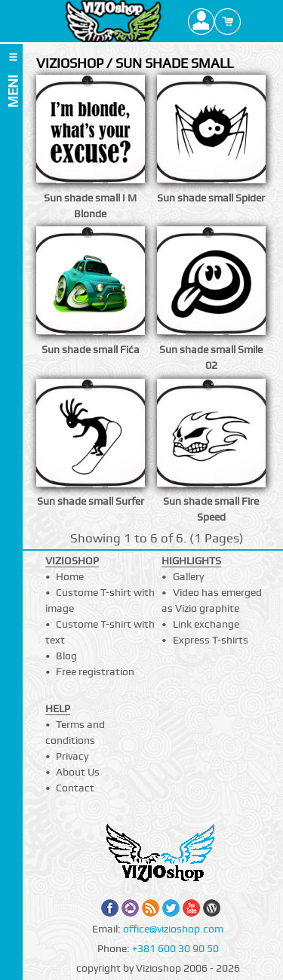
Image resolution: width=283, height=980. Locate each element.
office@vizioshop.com (173, 929)
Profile (201, 21)
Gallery (188, 576)
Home (70, 576)
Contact (75, 788)
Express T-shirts (211, 640)
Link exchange (206, 624)
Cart (228, 21)
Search (254, 21)
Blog (66, 656)
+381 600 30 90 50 (175, 948)
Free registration (95, 671)
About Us (78, 772)
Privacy (72, 756)
